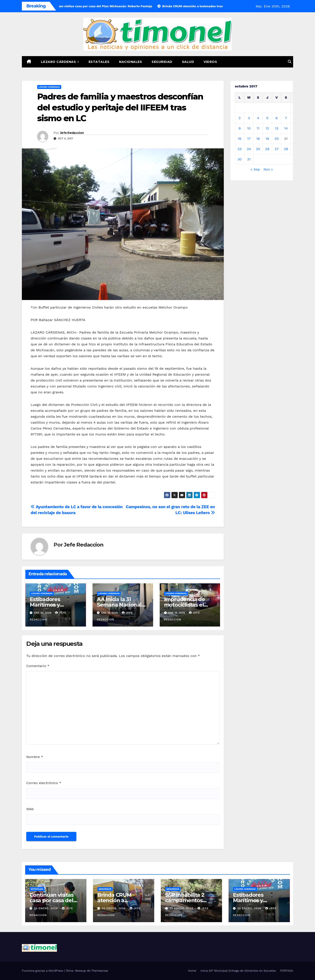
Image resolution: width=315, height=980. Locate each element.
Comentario (38, 666)
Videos (210, 62)
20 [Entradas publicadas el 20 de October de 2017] (277, 139)
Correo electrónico (44, 783)
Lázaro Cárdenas (59, 62)
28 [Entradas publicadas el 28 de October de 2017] (286, 149)
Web (30, 809)
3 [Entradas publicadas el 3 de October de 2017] (249, 118)
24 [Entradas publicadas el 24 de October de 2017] (249, 149)
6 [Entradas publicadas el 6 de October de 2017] (277, 118)
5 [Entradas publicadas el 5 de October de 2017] (267, 118)
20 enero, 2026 (46, 908)
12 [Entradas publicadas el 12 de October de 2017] (267, 128)
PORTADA (287, 971)
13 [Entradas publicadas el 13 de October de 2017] (277, 128)
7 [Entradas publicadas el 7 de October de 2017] (286, 118)
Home (192, 971)
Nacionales (130, 62)
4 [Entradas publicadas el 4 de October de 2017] (258, 118)
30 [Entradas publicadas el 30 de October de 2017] (240, 159)
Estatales (99, 62)
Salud (188, 62)
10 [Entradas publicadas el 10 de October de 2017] (249, 128)
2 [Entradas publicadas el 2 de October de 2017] (240, 118)
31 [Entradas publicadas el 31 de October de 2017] (249, 159)
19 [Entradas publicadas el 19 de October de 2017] (267, 139)
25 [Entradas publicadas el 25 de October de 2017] (258, 149)
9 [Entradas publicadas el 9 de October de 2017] (240, 128)
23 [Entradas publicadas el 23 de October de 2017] (240, 149)
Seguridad (162, 62)
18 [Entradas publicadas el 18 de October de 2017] (258, 139)
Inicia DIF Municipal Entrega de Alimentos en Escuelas (238, 971)
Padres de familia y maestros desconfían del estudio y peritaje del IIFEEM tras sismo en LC (120, 107)
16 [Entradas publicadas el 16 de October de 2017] (240, 139)
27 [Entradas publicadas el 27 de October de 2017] (276, 149)
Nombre (35, 757)
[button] (290, 62)
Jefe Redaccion (72, 133)
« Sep (255, 169)
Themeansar (100, 971)
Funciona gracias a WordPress (43, 971)
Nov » (268, 169)
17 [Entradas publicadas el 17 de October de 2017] (249, 139)
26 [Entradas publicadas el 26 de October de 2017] (267, 149)
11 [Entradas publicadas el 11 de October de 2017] (258, 128)
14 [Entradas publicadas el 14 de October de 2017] (286, 128)
